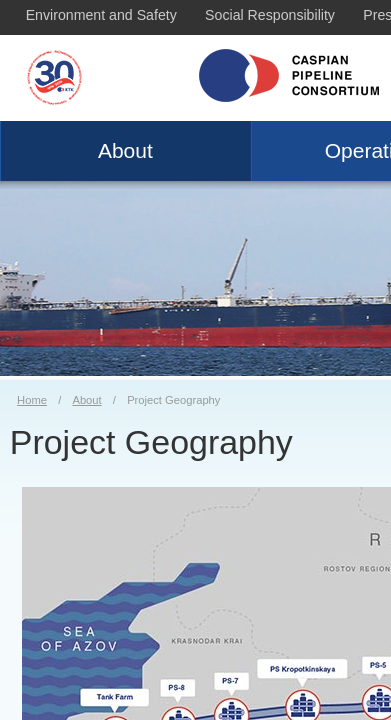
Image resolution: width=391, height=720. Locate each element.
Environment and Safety (101, 15)
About (125, 150)
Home (32, 400)
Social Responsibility (270, 15)
